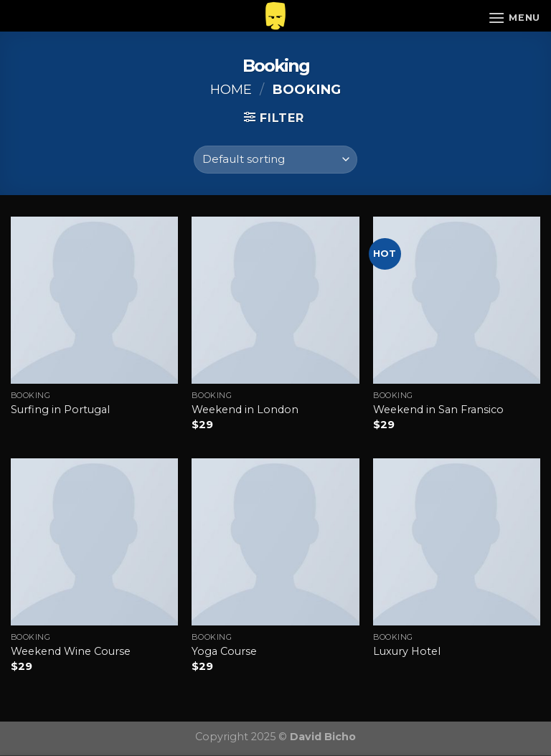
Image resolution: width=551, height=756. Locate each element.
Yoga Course (224, 651)
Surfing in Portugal (60, 410)
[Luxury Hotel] (457, 542)
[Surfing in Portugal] (94, 300)
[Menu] (514, 18)
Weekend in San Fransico (438, 410)
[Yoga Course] (275, 542)
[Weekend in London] (275, 300)
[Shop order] (275, 160)
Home (231, 89)
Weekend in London (245, 410)
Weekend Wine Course (71, 651)
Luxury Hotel (407, 651)
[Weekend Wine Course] (94, 542)
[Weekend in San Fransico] (457, 300)
